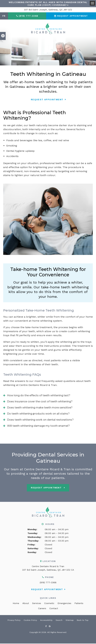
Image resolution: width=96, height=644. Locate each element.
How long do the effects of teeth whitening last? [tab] (39, 396)
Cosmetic (49, 604)
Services (37, 604)
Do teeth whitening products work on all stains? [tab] (38, 414)
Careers (42, 609)
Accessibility (46, 620)
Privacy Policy (14, 620)
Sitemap (70, 620)
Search (59, 620)
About (26, 604)
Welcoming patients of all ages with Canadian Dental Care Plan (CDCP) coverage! (48, 4)
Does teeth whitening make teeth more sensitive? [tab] (40, 408)
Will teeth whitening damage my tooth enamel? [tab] (38, 426)
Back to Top (83, 620)
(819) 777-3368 (48, 583)
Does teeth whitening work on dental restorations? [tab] (40, 420)
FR (4, 16)
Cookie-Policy (30, 620)
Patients (79, 604)
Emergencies (64, 604)
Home (16, 604)
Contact (54, 609)
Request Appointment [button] (73, 16)
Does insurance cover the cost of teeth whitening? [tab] (40, 402)
